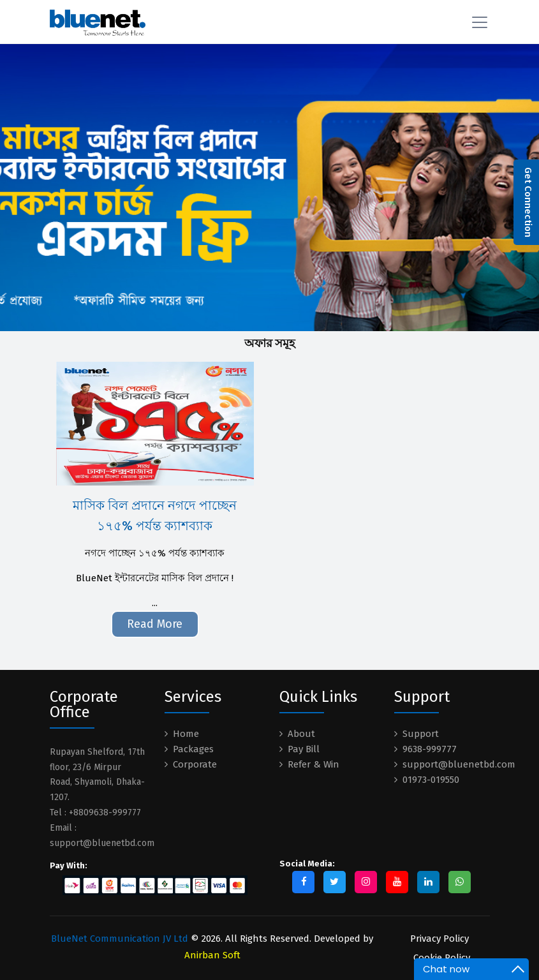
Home (186, 734)
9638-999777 (430, 749)
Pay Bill (304, 749)
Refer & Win (314, 764)
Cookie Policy (442, 958)
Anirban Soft (212, 955)
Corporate (195, 764)
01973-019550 (431, 780)
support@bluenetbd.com (459, 764)
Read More (155, 624)
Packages (193, 749)
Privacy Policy (439, 939)
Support (421, 734)
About (301, 734)
